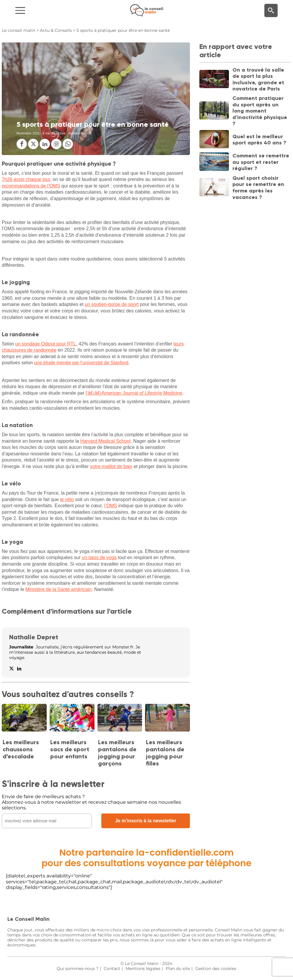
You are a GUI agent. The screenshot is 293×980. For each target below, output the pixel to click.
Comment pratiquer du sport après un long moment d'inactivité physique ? (260, 111)
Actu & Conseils (56, 30)
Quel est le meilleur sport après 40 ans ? (259, 140)
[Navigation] (49, 10)
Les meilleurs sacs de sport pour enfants (70, 749)
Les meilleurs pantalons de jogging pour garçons (117, 753)
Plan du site (178, 969)
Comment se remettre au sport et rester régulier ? (261, 162)
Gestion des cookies (216, 969)
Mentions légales (143, 969)
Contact (112, 969)
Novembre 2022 (28, 133)
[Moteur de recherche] (271, 10)
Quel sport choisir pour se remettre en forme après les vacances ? (258, 188)
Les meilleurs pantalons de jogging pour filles (165, 753)
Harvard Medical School (105, 441)
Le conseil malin (18, 30)
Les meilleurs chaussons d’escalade (21, 749)
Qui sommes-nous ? (78, 969)
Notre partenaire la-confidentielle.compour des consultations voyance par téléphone (147, 858)
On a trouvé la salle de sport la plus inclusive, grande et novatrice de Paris (258, 79)
